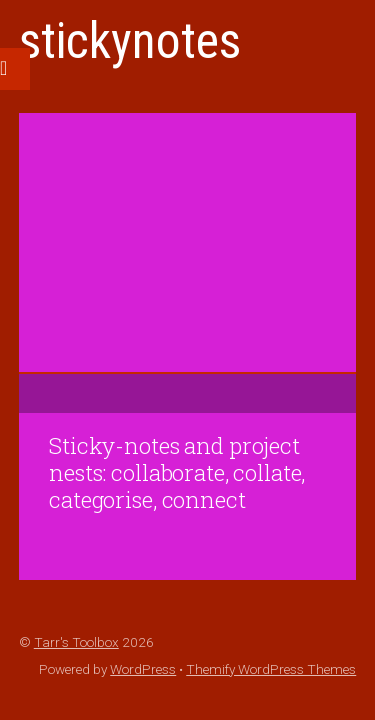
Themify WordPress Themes (271, 669)
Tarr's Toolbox (76, 642)
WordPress (143, 669)
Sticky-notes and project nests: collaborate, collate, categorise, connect (177, 472)
